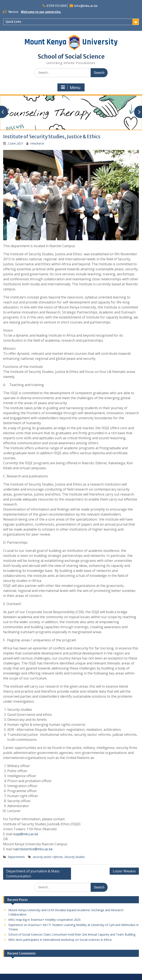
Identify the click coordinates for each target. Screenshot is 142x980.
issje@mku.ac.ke (26, 834)
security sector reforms (48, 857)
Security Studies (75, 857)
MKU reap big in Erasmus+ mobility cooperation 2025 (44, 920)
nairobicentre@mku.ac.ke (33, 849)
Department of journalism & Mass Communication (33, 874)
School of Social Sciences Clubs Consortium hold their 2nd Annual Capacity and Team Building (72, 934)
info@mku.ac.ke (86, 6)
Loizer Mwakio (124, 871)
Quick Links (13, 22)
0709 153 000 (56, 6)
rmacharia (37, 143)
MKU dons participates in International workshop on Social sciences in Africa (60, 940)
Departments (16, 857)
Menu (70, 87)
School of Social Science (71, 57)
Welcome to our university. (41, 12)
